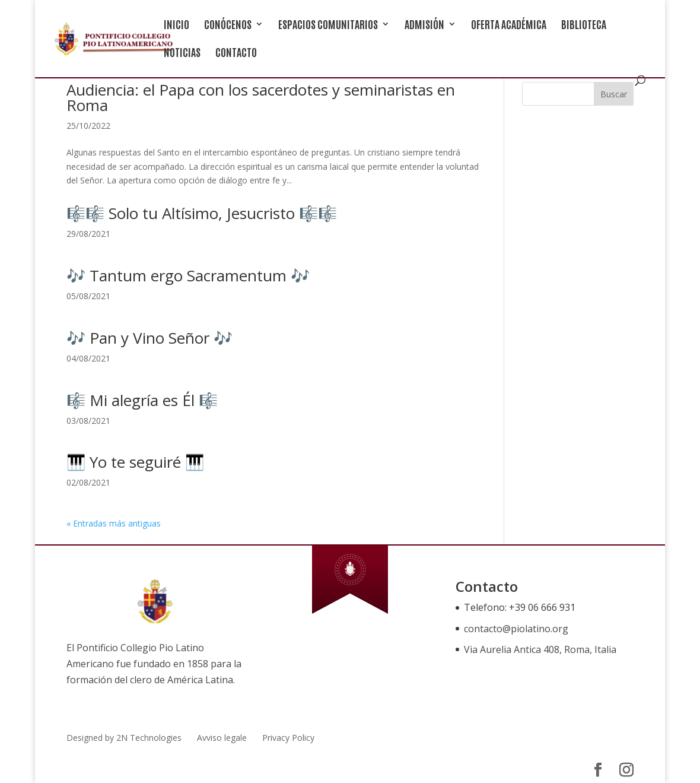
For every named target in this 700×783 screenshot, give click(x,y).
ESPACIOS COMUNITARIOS (328, 25)
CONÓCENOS (228, 25)
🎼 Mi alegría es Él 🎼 (142, 400)
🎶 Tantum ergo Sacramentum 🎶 (188, 275)
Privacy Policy (288, 738)
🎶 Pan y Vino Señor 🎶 (149, 338)
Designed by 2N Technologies (124, 738)
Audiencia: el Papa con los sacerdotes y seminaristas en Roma (261, 97)
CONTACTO (236, 53)
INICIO (176, 25)
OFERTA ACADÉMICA (509, 25)
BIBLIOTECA (584, 25)
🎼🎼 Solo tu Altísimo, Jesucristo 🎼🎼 (202, 213)
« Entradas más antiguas (114, 523)
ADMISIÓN (424, 25)
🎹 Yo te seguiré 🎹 (135, 462)
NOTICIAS (182, 53)
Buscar (614, 94)
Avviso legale (222, 738)
